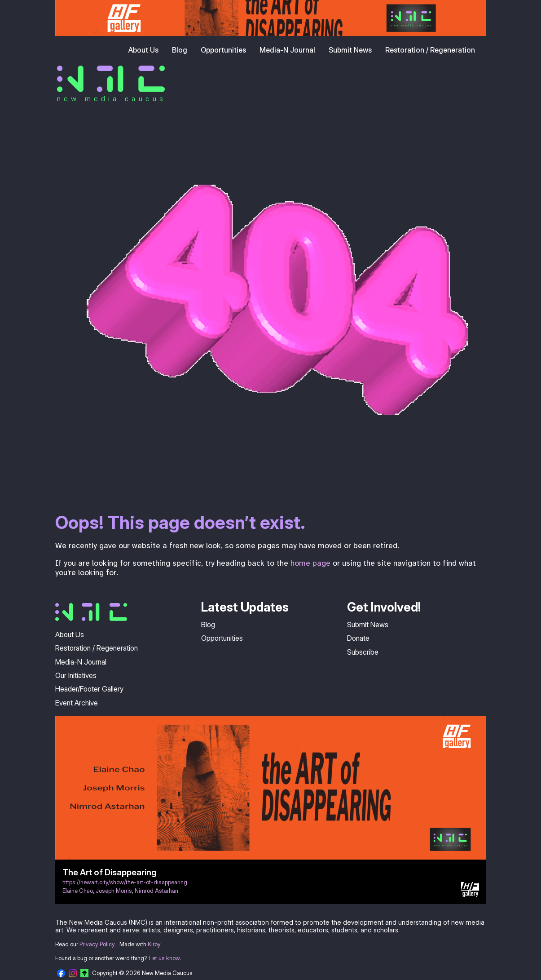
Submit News (350, 50)
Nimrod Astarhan (156, 891)
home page (310, 563)
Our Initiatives (76, 675)
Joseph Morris (114, 891)
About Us (143, 50)
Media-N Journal (287, 50)
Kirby (154, 944)
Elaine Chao (78, 891)
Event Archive (77, 703)
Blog (180, 50)
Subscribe (363, 652)
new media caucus (112, 98)
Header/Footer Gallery (89, 689)
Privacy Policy (97, 944)
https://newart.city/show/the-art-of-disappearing (125, 882)
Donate (358, 638)
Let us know (164, 958)
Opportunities (223, 50)
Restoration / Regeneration (430, 50)
